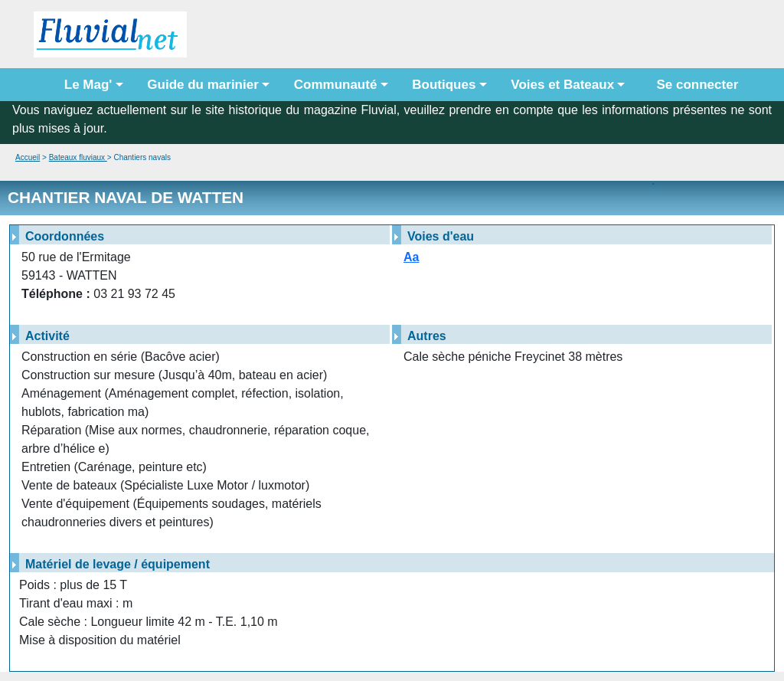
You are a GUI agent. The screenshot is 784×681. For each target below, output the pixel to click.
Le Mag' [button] (88, 85)
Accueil (28, 157)
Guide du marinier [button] (203, 85)
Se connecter (694, 85)
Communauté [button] (336, 85)
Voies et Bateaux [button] (562, 85)
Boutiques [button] (444, 85)
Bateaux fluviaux (78, 157)
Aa (411, 257)
